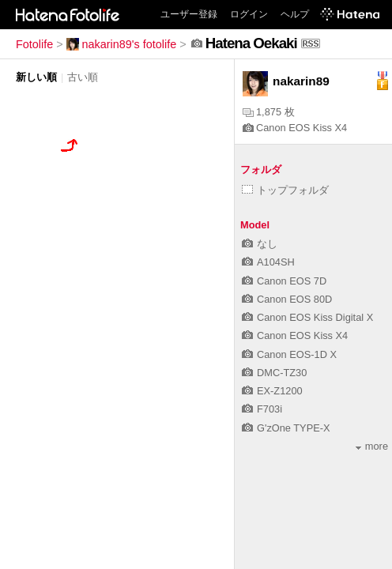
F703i (262, 409)
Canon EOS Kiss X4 (295, 128)
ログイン (249, 14)
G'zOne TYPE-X (286, 428)
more (372, 446)
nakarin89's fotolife (122, 44)
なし (260, 244)
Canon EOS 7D (284, 281)
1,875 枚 (269, 112)
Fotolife (34, 44)
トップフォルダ (285, 190)
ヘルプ (295, 14)
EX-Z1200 (272, 391)
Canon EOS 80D (287, 299)
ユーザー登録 (189, 14)
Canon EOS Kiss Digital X (307, 317)
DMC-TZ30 (274, 373)
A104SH (268, 262)
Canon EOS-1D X (289, 354)
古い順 (83, 77)
